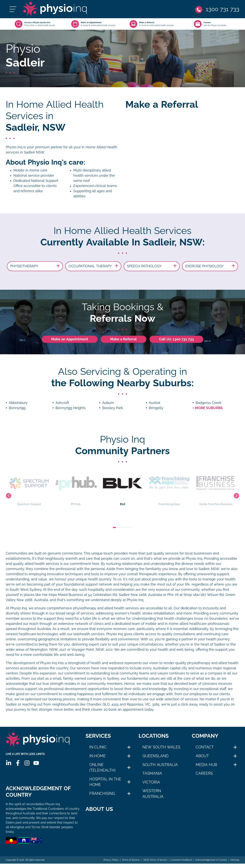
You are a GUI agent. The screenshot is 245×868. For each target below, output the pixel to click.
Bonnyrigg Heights (71, 408)
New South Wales (161, 747)
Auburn (108, 403)
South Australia (160, 765)
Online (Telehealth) (102, 768)
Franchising (102, 793)
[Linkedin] (9, 763)
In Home (98, 756)
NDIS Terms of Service (155, 864)
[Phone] (217, 9)
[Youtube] (36, 763)
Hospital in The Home (105, 782)
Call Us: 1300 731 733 (176, 339)
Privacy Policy (111, 864)
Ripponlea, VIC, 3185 (143, 704)
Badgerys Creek (209, 403)
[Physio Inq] (55, 9)
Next (236, 496)
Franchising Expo (171, 487)
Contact (205, 747)
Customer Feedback (181, 864)
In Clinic (98, 747)
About (202, 756)
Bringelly (156, 408)
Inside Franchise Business (218, 487)
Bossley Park (113, 408)
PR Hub (78, 487)
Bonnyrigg (17, 408)
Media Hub (206, 765)
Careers (204, 773)
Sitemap (235, 864)
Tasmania (152, 773)
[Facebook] (18, 763)
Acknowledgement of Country (211, 864)
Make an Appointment (70, 339)
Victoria (151, 782)
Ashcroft (62, 403)
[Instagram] (27, 763)
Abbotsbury (18, 403)
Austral (155, 403)
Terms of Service (131, 864)
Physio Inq (14, 147)
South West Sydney (26, 590)
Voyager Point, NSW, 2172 (92, 650)
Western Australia (153, 794)
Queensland (155, 756)
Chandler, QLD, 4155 (103, 704)
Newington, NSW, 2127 (48, 650)
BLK (125, 487)
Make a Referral (123, 339)
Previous (9, 496)
